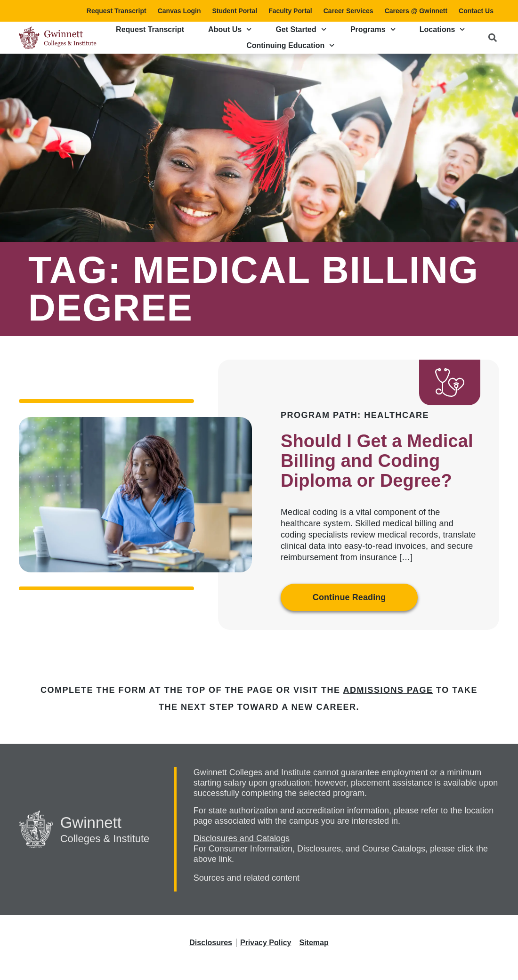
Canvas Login (179, 11)
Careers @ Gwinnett (416, 11)
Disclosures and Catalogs (242, 838)
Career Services (348, 11)
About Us (230, 29)
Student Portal (235, 11)
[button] (492, 37)
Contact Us (476, 11)
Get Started (301, 29)
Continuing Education (290, 45)
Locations (442, 29)
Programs (373, 29)
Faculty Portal (290, 11)
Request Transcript (117, 11)
